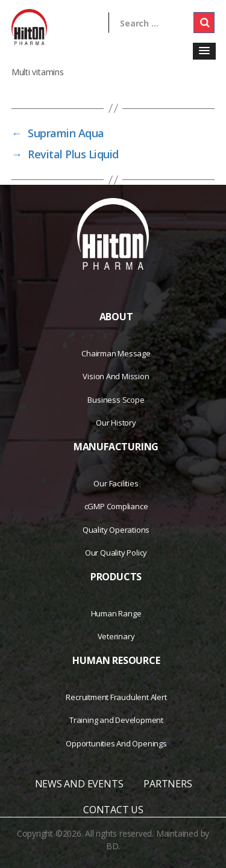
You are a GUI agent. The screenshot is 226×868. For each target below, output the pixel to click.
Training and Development (116, 720)
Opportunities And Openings (116, 743)
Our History (116, 423)
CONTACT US (113, 810)
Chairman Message (116, 353)
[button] (204, 51)
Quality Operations (116, 530)
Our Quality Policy (116, 553)
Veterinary (116, 636)
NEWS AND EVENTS (79, 784)
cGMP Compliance (116, 506)
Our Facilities (116, 483)
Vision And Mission (116, 376)
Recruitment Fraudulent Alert (116, 697)
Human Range (116, 613)
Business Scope (116, 400)
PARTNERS (168, 784)
